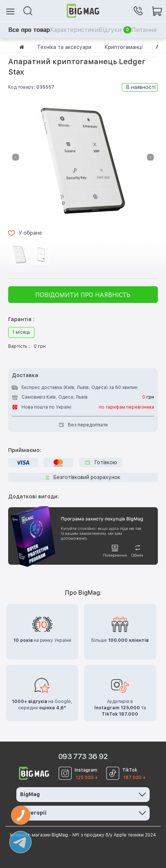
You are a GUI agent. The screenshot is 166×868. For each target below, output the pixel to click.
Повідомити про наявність (83, 295)
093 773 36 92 (83, 756)
